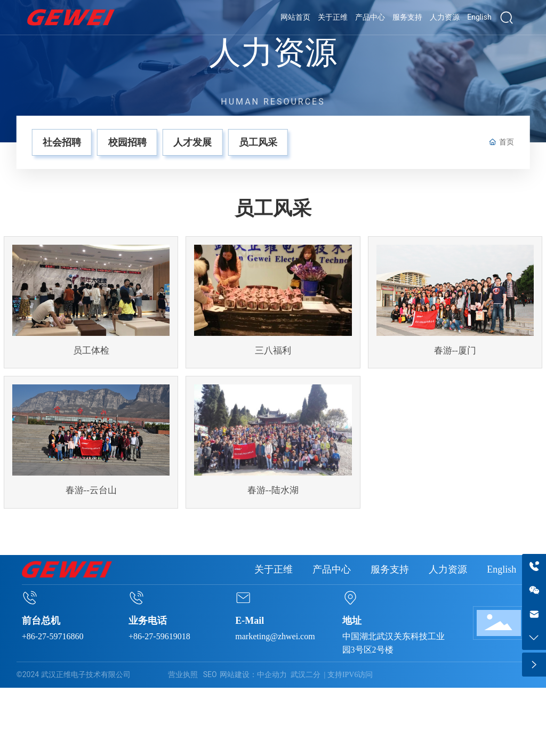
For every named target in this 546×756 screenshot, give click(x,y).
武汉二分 (306, 675)
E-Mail (250, 621)
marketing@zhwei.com (275, 636)
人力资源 (273, 53)
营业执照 (183, 674)
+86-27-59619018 (159, 636)
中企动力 (272, 675)
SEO (210, 674)
